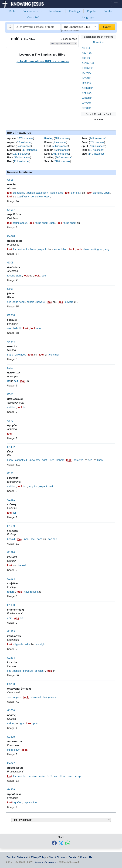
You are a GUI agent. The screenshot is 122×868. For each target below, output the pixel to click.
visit (9, 618)
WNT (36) (86, 103)
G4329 (11, 790)
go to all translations (70, 31)
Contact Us (86, 857)
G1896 (11, 552)
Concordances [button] (31, 11)
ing (11, 803)
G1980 (11, 605)
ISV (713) (86, 73)
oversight (40, 644)
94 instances (24, 146)
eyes (60, 193)
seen (53, 697)
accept (78, 776)
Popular (92, 11)
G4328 (11, 236)
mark (10, 355)
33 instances (30, 150)
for (15, 249)
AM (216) (86, 48)
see (44, 276)
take (16, 302)
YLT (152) (86, 108)
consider (54, 355)
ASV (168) (87, 53)
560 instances (64, 158)
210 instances (62, 161)
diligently (18, 644)
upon (107, 193)
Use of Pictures (57, 857)
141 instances (98, 138)
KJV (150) (87, 78)
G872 (10, 421)
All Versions (99, 42)
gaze (40, 539)
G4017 (11, 210)
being (47, 697)
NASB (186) (87, 88)
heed (22, 302)
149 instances (97, 154)
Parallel (108, 11)
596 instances (60, 146)
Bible (12, 11)
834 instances (22, 158)
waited (22, 249)
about (24, 223)
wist (45, 460)
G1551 (11, 473)
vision (10, 723)
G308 (10, 263)
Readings (75, 11)
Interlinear (56, 11)
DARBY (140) (88, 63)
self (16, 381)
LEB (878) (87, 83)
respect (34, 592)
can (50, 539)
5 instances (60, 142)
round (16, 223)
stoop (10, 750)
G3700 (11, 684)
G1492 (11, 447)
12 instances (24, 142)
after (19, 803)
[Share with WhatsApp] (68, 843)
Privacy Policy (39, 857)
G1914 (11, 579)
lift (8, 381)
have (27, 592)
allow (62, 776)
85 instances (62, 138)
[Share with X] (61, 843)
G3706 (11, 710)
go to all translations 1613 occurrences (42, 61)
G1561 (11, 500)
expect (42, 249)
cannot (19, 460)
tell (25, 460)
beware (41, 302)
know (10, 460)
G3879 (11, 737)
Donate (73, 857)
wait (9, 407)
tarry (107, 249)
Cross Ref (33, 17)
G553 (10, 394)
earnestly (76, 193)
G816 (10, 180)
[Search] (37, 27)
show (34, 697)
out (21, 618)
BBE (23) (86, 58)
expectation (61, 249)
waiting (95, 249)
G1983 (11, 631)
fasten (54, 193)
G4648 (11, 342)
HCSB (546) (88, 68)
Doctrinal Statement (17, 857)
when (86, 249)
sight (19, 276)
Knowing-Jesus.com (45, 862)
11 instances (96, 150)
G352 (10, 368)
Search (107, 27)
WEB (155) (87, 98)
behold (31, 193)
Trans (33, 249)
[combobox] (80, 27)
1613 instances (61, 154)
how (38, 460)
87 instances (97, 142)
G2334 (11, 658)
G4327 (11, 763)
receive (11, 276)
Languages (88, 17)
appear (17, 697)
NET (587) (87, 93)
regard (11, 592)
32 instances (62, 150)
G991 (10, 289)
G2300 (11, 315)
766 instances (97, 146)
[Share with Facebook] (54, 843)
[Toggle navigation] (116, 4)
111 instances (22, 161)
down (17, 750)
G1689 (11, 526)
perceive (78, 460)
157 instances (25, 138)
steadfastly (19, 193)
